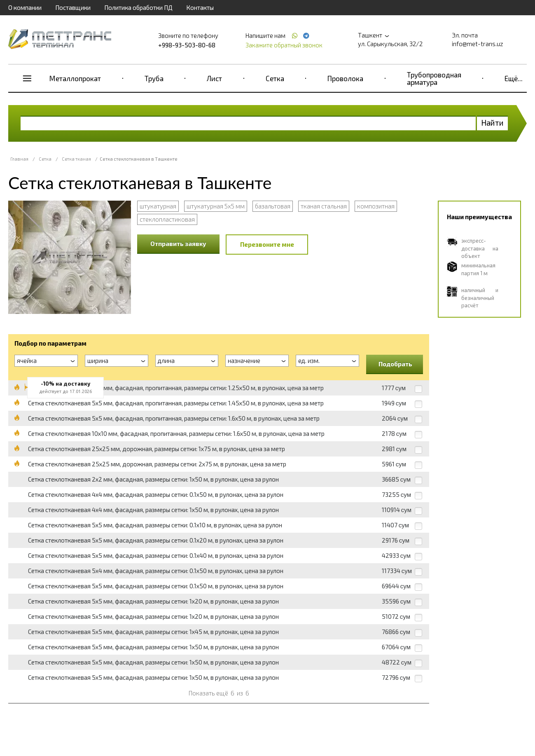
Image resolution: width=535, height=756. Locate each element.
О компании (25, 7)
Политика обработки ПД (138, 7)
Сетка (275, 78)
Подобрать (395, 364)
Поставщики (73, 7)
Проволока (345, 78)
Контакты (200, 7)
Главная (19, 159)
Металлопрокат (75, 78)
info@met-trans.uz (478, 44)
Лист (214, 78)
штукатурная (158, 206)
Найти (492, 123)
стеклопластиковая (167, 219)
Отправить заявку (178, 243)
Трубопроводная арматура (434, 78)
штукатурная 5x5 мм (216, 206)
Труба (154, 78)
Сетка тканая (76, 159)
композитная (376, 206)
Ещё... (514, 78)
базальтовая (273, 206)
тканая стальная (324, 206)
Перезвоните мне (267, 244)
